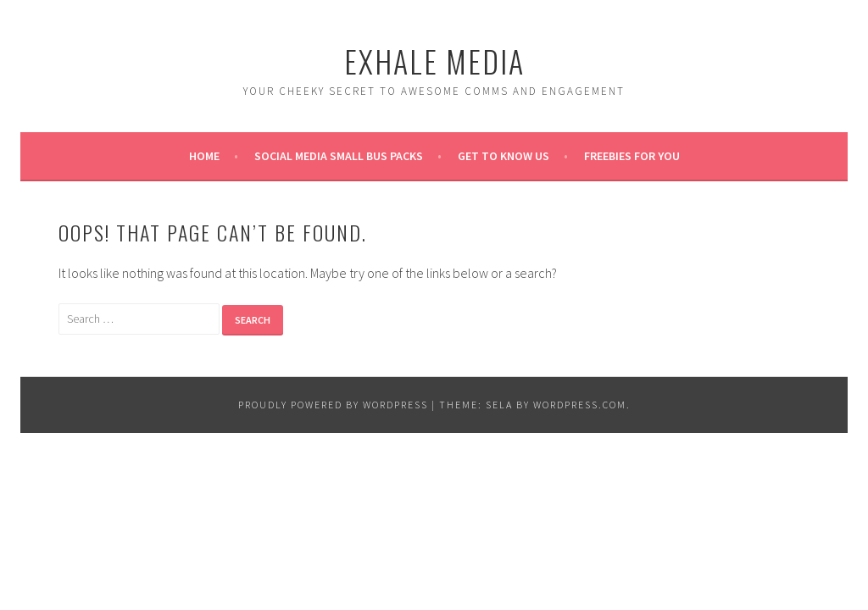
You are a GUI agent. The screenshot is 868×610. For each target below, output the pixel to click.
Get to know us (504, 156)
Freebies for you (632, 156)
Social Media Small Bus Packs (339, 156)
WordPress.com (580, 405)
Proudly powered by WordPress (333, 405)
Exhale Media (434, 61)
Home (204, 156)
